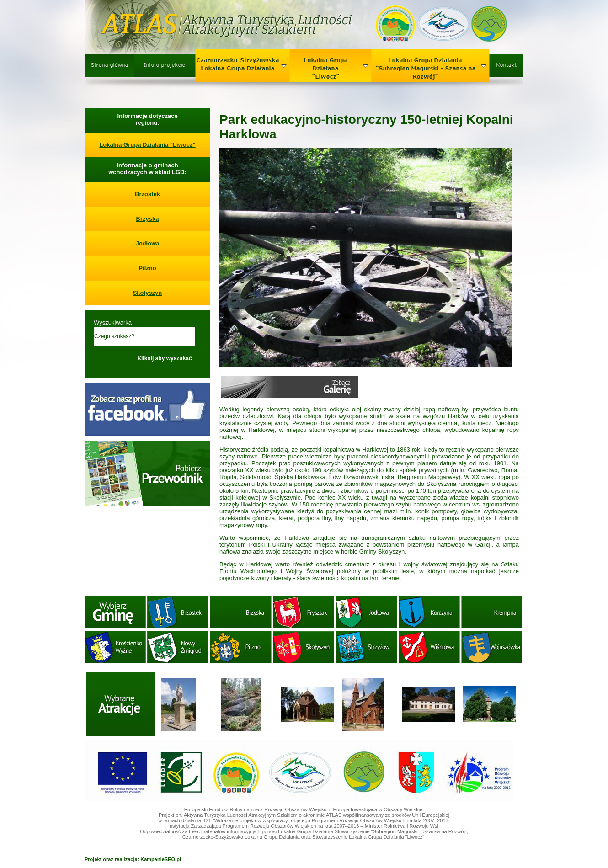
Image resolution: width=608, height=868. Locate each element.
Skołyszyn (148, 293)
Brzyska (148, 219)
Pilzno (147, 268)
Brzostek (147, 194)
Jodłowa (147, 243)
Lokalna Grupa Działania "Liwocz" (147, 145)
